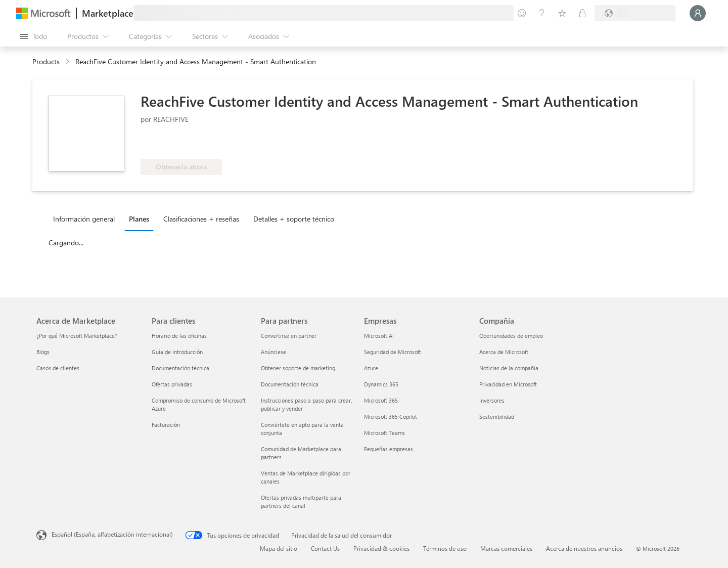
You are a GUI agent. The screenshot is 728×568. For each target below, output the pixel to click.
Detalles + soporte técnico (294, 219)
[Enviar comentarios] (522, 13)
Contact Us (325, 548)
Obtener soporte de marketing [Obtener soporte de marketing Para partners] (298, 368)
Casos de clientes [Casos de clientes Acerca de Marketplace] (58, 368)
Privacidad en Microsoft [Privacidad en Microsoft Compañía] (508, 384)
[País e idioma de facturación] (635, 13)
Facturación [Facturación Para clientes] (166, 425)
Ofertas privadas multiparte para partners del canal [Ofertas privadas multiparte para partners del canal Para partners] (301, 501)
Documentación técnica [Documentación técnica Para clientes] (180, 368)
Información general (84, 219)
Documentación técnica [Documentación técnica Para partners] (290, 384)
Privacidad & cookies (381, 548)
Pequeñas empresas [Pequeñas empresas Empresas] (389, 449)
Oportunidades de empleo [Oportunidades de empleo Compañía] (511, 336)
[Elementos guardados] (562, 13)
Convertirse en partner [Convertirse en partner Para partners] (289, 336)
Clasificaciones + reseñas (201, 219)
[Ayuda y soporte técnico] (542, 13)
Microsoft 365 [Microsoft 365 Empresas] (381, 400)
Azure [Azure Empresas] (371, 368)
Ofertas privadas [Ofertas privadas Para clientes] (172, 384)
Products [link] (46, 61)
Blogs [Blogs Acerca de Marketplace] (43, 352)
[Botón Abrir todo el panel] (34, 36)
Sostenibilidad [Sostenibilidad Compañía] (497, 417)
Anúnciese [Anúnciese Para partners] (274, 352)
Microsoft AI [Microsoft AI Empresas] (379, 336)
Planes (139, 219)
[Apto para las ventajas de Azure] (181, 144)
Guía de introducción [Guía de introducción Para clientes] (177, 352)
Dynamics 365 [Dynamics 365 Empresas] (381, 384)
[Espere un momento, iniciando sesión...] (698, 13)
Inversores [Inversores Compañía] (492, 400)
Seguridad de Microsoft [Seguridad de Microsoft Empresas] (393, 352)
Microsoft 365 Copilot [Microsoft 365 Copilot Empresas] (391, 417)
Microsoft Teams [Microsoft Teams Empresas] (384, 433)
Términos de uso (445, 548)
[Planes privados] (582, 13)
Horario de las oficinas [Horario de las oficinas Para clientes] (179, 336)
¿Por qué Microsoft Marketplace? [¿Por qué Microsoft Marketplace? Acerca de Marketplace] (77, 336)
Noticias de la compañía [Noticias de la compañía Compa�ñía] (509, 368)
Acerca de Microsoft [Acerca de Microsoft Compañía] (504, 352)
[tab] (86, 219)
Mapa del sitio (279, 548)
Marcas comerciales (506, 548)
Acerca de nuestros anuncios (584, 548)
